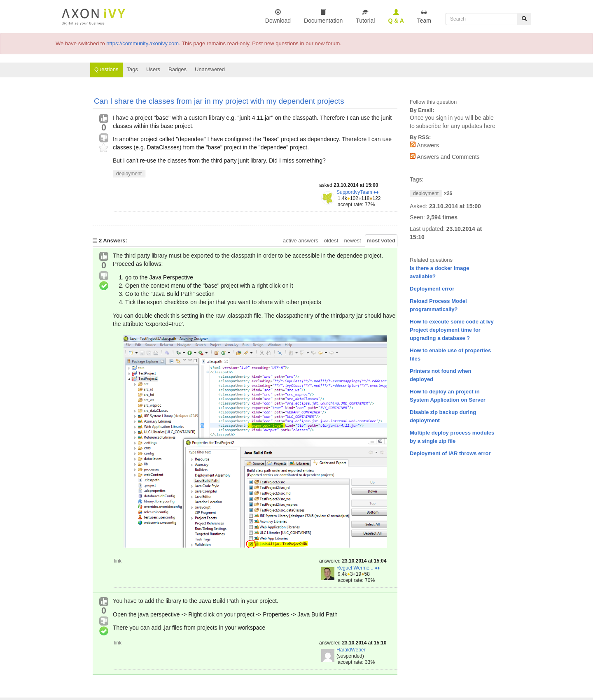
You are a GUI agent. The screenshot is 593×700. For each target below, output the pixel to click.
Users (153, 69)
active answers (301, 241)
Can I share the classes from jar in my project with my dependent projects (219, 101)
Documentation (323, 16)
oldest (331, 241)
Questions (106, 69)
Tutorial (365, 16)
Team (424, 16)
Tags (132, 69)
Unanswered (210, 69)
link (118, 561)
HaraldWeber (351, 650)
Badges (177, 69)
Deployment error (432, 289)
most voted (381, 241)
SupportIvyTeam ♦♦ (357, 192)
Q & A (396, 16)
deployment (129, 174)
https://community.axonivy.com (142, 43)
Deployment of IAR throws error (450, 453)
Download (278, 16)
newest (352, 241)
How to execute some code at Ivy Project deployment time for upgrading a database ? (452, 330)
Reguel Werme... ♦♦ (358, 568)
